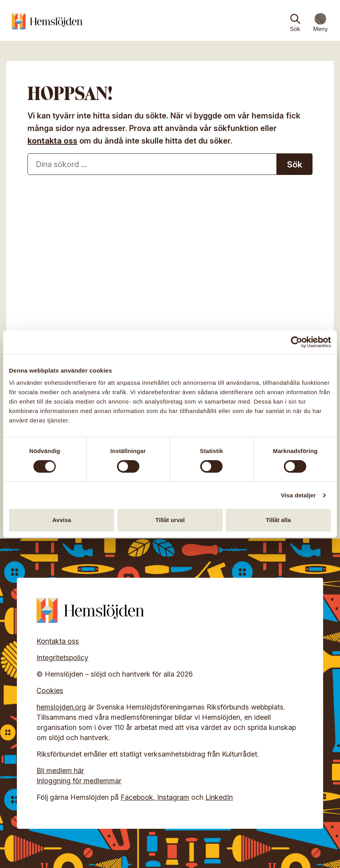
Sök (295, 29)
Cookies (50, 691)
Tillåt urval (170, 520)
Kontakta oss (58, 641)
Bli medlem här (60, 771)
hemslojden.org (61, 707)
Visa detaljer (298, 495)
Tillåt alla (278, 520)
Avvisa (62, 520)
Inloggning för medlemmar (79, 781)
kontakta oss (52, 141)
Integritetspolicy (62, 658)
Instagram (173, 797)
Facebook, (139, 797)
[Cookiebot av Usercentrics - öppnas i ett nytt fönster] (297, 342)
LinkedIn (219, 797)
